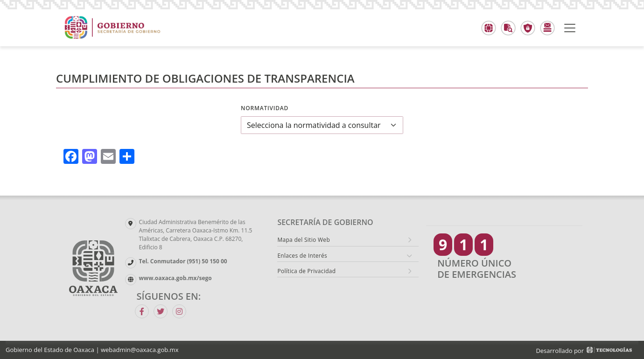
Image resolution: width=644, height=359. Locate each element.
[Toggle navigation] (570, 28)
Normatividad (265, 108)
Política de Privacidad (306, 271)
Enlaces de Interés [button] (302, 256)
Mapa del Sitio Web (304, 240)
